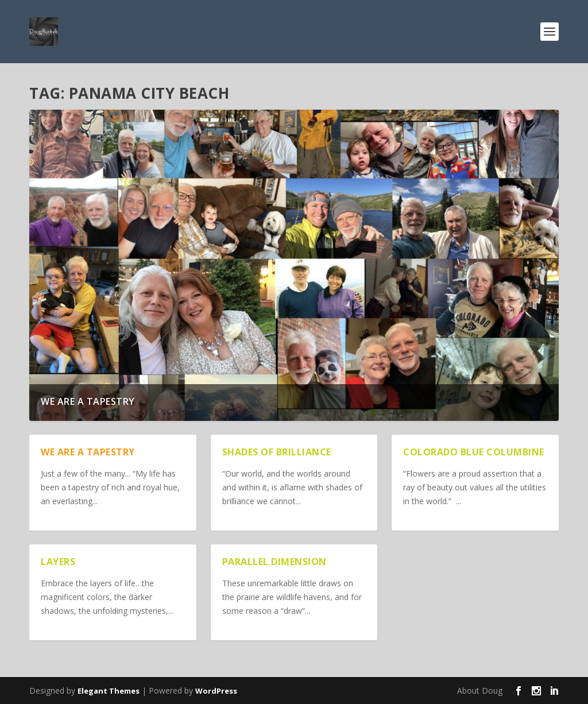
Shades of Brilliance (277, 452)
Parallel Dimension (274, 562)
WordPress (216, 691)
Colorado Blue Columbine (474, 452)
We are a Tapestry (88, 401)
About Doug (480, 691)
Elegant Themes (109, 691)
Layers (58, 562)
